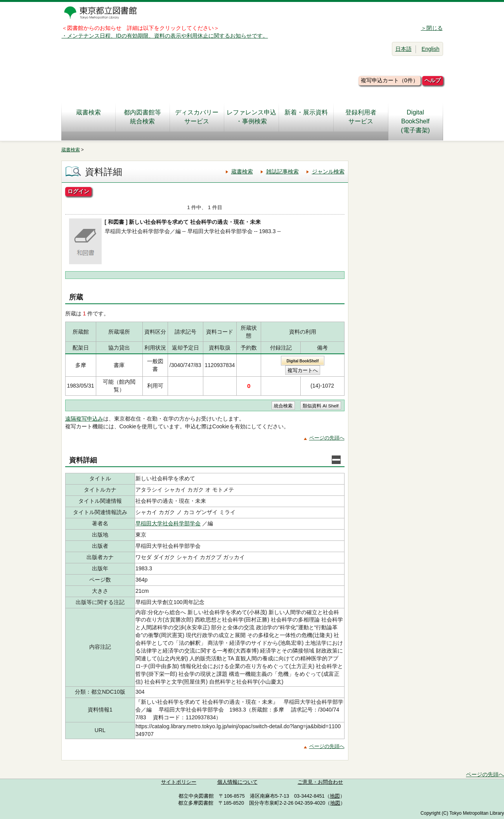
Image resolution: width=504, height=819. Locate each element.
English (431, 49)
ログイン (78, 191)
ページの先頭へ (327, 438)
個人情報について (237, 782)
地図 (335, 796)
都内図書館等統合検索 (142, 117)
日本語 (404, 49)
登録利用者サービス (361, 117)
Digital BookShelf (302, 361)
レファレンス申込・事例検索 (251, 117)
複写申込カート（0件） (390, 80)
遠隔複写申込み (84, 419)
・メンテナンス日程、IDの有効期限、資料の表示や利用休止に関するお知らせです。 (165, 36)
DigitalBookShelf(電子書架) (415, 121)
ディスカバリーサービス (197, 117)
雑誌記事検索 (282, 171)
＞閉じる (432, 28)
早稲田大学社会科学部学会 (168, 523)
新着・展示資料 (306, 117)
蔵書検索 (88, 117)
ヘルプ (433, 80)
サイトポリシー (179, 782)
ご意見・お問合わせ (320, 782)
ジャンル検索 (328, 171)
